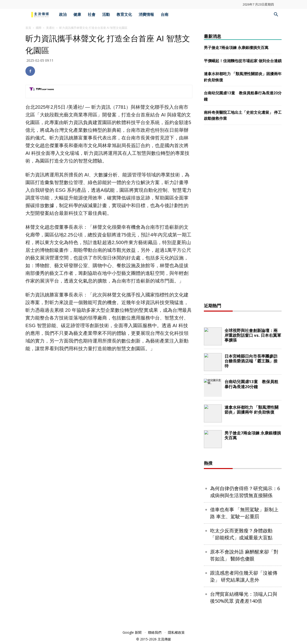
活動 (106, 15)
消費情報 (146, 15)
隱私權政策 (176, 632)
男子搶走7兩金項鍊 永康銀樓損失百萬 (236, 48)
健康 (77, 15)
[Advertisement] (243, 215)
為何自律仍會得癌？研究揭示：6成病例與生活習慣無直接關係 (245, 492)
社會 (92, 15)
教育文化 (124, 15)
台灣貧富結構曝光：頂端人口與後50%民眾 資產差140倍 (244, 597)
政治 (63, 15)
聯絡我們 (155, 632)
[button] (276, 15)
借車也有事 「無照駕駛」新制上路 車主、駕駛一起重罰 (244, 513)
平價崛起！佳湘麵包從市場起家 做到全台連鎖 (243, 61)
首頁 (28, 28)
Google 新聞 (132, 632)
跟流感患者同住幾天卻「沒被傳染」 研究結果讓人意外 (244, 576)
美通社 (50, 28)
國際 (39, 28)
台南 (165, 15)
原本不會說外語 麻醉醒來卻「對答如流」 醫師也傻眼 (244, 555)
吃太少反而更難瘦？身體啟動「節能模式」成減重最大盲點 (241, 534)
